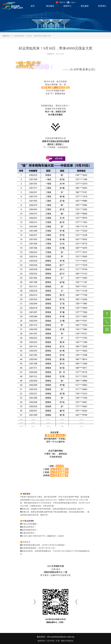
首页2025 (6, 36)
